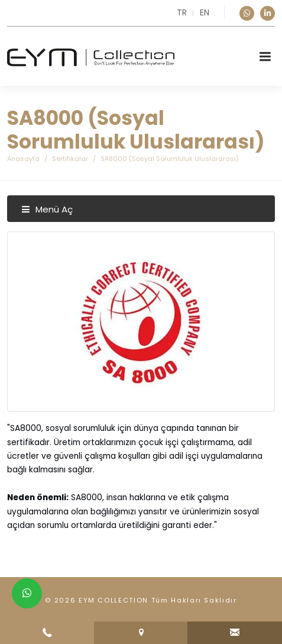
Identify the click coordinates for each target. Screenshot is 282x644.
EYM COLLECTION (114, 600)
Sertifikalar (70, 159)
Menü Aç (47, 209)
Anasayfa (23, 159)
